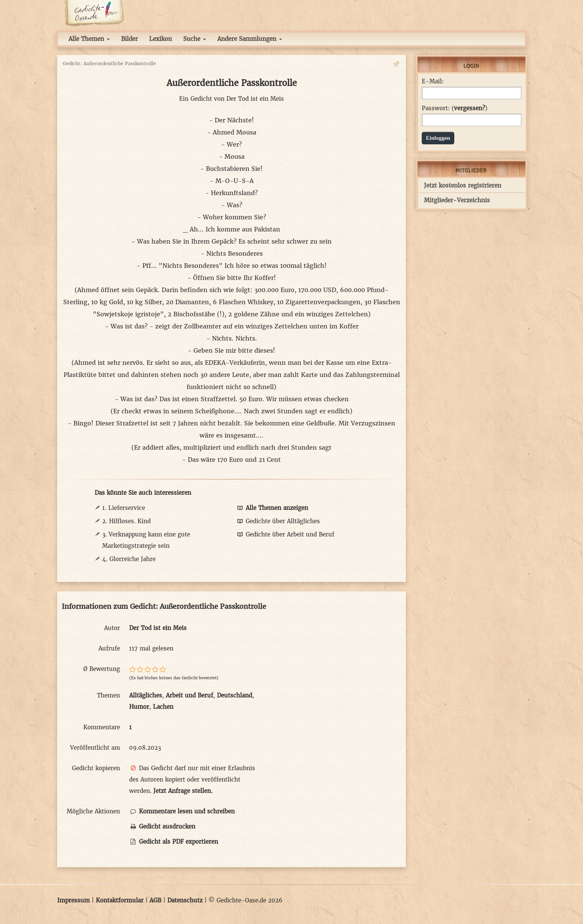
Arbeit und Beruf (189, 695)
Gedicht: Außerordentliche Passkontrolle (109, 63)
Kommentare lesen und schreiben (182, 811)
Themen (108, 695)
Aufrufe (109, 648)
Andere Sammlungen (250, 39)
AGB (155, 900)
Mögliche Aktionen (93, 811)
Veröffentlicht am (95, 748)
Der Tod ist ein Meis (255, 99)
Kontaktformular (120, 900)
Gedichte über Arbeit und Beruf (285, 534)
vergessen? (469, 108)
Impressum (73, 900)
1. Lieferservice (124, 508)
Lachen (163, 707)
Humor (139, 707)
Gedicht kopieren (96, 768)
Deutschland (235, 695)
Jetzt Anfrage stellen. (183, 791)
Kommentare (102, 727)
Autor (112, 628)
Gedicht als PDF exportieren (174, 842)
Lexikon (161, 39)
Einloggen (438, 138)
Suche (195, 39)
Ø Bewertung (102, 669)
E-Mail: (433, 81)
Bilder (129, 39)
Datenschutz (185, 900)
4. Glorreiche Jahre (129, 559)
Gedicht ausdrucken (162, 826)
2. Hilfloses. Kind (126, 521)
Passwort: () (454, 108)
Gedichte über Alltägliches (278, 521)
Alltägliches (146, 695)
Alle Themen (89, 39)
